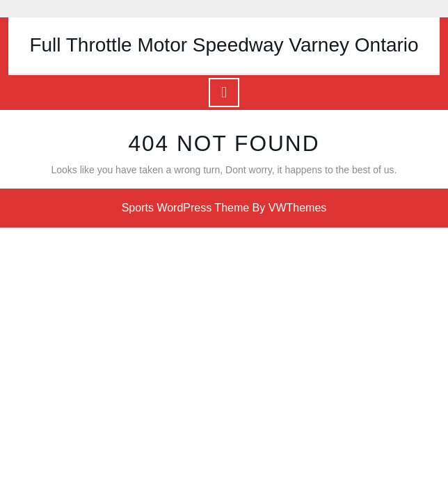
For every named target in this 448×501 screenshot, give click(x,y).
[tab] (224, 93)
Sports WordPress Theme (185, 208)
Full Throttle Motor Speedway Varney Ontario (224, 45)
